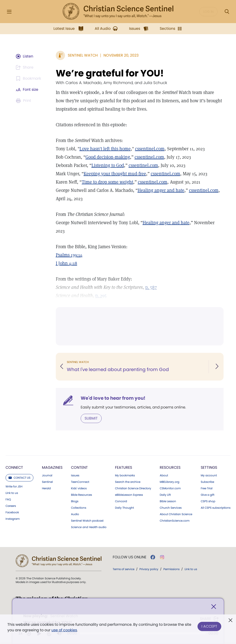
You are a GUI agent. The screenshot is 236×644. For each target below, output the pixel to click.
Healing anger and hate (161, 190)
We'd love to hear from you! (113, 398)
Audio (75, 514)
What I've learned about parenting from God (118, 369)
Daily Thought (124, 508)
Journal (47, 475)
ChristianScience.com (175, 521)
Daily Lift (165, 495)
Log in (208, 12)
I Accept (209, 626)
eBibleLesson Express (129, 495)
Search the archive (128, 482)
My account (209, 475)
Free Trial (207, 488)
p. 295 (101, 296)
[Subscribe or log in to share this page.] (25, 67)
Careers (11, 506)
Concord (121, 501)
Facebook (12, 512)
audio (89, 527)
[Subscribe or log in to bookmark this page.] (29, 79)
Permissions (171, 569)
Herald (46, 488)
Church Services (171, 508)
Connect (14, 467)
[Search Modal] (227, 12)
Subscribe (207, 482)
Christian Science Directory (133, 488)
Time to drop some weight (108, 182)
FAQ (8, 499)
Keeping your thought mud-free (115, 174)
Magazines (52, 467)
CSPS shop (208, 501)
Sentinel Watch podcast (87, 521)
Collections (79, 508)
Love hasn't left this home (105, 149)
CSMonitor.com (170, 488)
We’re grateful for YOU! (110, 73)
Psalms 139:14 (69, 255)
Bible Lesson (168, 501)
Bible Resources (81, 495)
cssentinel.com (150, 149)
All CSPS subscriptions (216, 508)
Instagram (13, 519)
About (164, 475)
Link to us (12, 493)
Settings (209, 467)
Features (124, 467)
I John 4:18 (66, 263)
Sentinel (47, 482)
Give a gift (208, 495)
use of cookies (64, 630)
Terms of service (124, 569)
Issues (75, 475)
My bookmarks (125, 475)
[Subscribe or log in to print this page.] (24, 101)
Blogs (75, 501)
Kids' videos (79, 488)
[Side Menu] (9, 12)
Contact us (19, 478)
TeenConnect (80, 482)
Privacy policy (149, 569)
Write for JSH (14, 487)
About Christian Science (176, 514)
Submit (91, 418)
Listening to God (108, 165)
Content (79, 467)
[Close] (214, 607)
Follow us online (130, 557)
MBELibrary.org (170, 482)
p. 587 (151, 287)
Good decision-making (108, 157)
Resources (170, 467)
